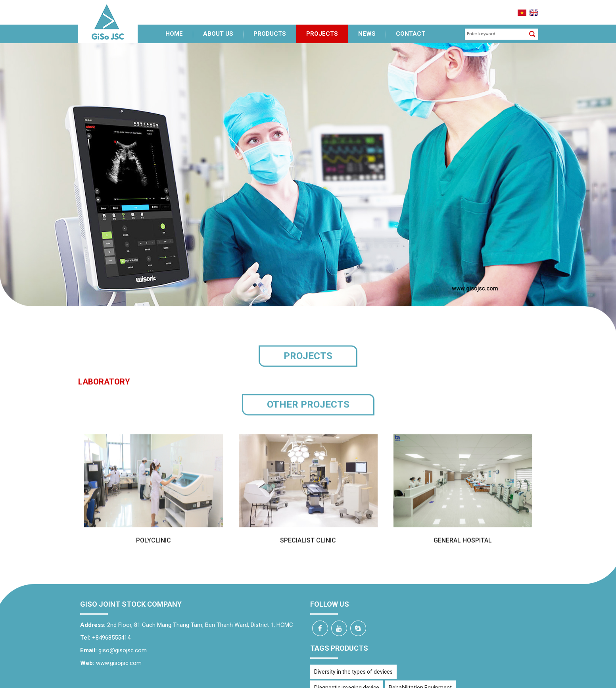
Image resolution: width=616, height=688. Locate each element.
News (367, 29)
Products (270, 29)
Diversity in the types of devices (353, 667)
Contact (411, 29)
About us (218, 29)
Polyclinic (154, 541)
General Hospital (463, 541)
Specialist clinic (308, 541)
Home (174, 29)
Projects (322, 29)
